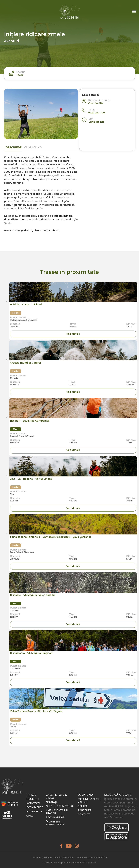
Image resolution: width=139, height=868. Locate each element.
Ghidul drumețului (60, 806)
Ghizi (30, 816)
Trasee (31, 795)
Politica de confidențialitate (92, 857)
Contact (84, 814)
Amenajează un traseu (57, 812)
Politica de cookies (65, 857)
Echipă (83, 806)
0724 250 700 (96, 113)
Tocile (20, 75)
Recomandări (56, 817)
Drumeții (33, 799)
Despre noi (86, 795)
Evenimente (35, 807)
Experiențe (34, 812)
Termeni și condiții (42, 857)
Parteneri (85, 810)
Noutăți (51, 802)
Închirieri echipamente (55, 823)
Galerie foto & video (56, 796)
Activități (33, 803)
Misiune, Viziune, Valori (89, 801)
